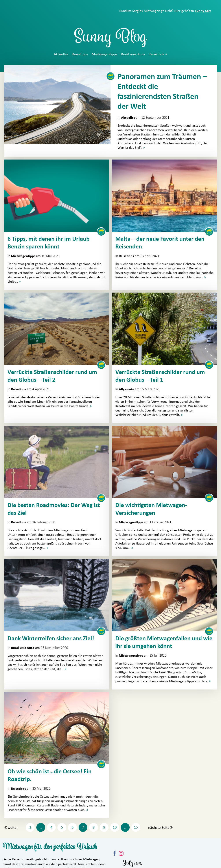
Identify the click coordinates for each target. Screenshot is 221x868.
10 (115, 827)
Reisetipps (80, 54)
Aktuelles (61, 54)
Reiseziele (157, 54)
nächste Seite (159, 828)
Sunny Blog (110, 38)
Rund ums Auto (133, 54)
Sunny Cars (203, 11)
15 (136, 827)
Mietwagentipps (104, 54)
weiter (13, 828)
